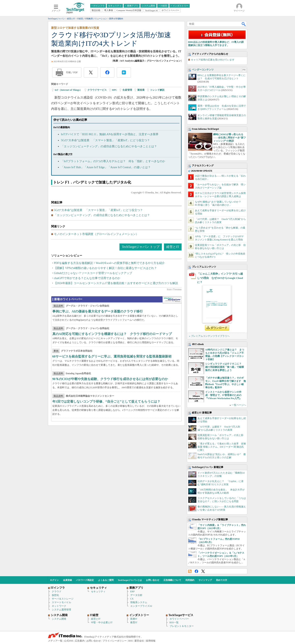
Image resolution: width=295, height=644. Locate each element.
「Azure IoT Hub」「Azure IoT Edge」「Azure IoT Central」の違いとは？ (106, 167)
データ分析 (136, 595)
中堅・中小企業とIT (102, 622)
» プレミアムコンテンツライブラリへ (209, 336)
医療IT (134, 619)
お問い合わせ (153, 580)
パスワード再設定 (85, 580)
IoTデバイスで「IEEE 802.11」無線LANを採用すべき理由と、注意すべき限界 (110, 134)
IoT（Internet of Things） (68, 90)
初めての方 (222, 580)
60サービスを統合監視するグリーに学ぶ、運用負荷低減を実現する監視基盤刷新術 (112, 356)
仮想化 (55, 595)
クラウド (57, 591)
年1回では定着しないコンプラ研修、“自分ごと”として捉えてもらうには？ (106, 401)
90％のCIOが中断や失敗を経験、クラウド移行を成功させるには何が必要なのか (110, 379)
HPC (114, 90)
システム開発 (59, 619)
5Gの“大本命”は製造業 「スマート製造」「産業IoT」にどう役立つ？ (106, 140)
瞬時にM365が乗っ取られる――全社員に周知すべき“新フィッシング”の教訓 (230, 138)
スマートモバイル (61, 602)
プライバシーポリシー (115, 641)
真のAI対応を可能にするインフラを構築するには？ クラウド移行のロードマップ (112, 334)
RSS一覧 (174, 622)
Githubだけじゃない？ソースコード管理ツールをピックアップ (93, 273)
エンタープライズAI (141, 606)
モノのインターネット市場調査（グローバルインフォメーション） (96, 234)
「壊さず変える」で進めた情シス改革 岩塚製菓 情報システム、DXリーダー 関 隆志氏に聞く (222, 447)
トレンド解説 (157, 90)
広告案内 (80, 641)
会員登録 (67, 580)
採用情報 (151, 641)
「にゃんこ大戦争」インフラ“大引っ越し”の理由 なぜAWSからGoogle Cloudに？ (220, 278)
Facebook (196, 571)
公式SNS (69, 641)
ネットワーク (59, 606)
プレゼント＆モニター (182, 626)
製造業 (141, 90)
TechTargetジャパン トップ (141, 247)
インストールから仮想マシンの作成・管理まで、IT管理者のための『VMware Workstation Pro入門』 (223, 395)
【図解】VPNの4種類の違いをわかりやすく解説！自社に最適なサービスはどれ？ (105, 268)
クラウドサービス (97, 90)
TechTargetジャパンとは (130, 580)
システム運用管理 (61, 610)
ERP (132, 591)
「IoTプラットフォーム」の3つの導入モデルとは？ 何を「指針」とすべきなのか (113, 161)
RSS (190, 571)
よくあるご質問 (106, 580)
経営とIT (173, 247)
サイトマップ (205, 580)
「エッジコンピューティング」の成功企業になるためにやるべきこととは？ (109, 146)
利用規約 (190, 580)
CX (132, 599)
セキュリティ (98, 591)
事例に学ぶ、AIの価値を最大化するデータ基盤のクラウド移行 (98, 311)
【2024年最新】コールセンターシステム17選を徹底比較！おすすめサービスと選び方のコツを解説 (116, 283)
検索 (244, 24)
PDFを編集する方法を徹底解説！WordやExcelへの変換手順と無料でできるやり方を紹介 (109, 263)
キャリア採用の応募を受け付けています (213, 60)
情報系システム (139, 602)
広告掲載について (172, 580)
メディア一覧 (55, 641)
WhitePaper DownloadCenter (172, 300)
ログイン (54, 580)
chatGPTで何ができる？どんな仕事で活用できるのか (87, 278)
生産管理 (127, 90)
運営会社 (139, 641)
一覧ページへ (239, 405)
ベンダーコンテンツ (203, 70)
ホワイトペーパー (179, 619)
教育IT (134, 622)
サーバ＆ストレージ (63, 599)
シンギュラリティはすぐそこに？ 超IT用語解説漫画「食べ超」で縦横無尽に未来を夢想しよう (225, 367)
